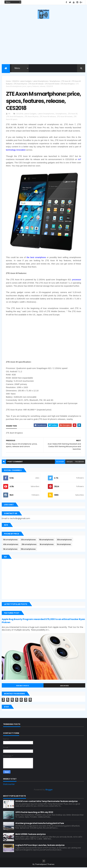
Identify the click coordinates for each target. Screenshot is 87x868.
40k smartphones (11, 545)
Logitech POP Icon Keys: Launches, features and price (40, 846)
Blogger (49, 790)
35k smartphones (28, 550)
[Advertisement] (43, 339)
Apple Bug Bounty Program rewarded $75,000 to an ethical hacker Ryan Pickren (43, 621)
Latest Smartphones (41, 81)
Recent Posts (23, 686)
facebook (80, 462)
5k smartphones (64, 545)
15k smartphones (46, 540)
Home (8, 81)
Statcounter (9, 785)
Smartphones (55, 81)
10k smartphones (10, 540)
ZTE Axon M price (20, 84)
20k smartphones (28, 540)
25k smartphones (29, 545)
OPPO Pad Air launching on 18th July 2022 (34, 813)
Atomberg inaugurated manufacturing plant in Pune (40, 824)
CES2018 (15, 81)
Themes (51, 865)
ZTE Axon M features (15, 117)
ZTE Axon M (66, 81)
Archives (64, 686)
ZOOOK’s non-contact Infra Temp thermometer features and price (46, 802)
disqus (70, 462)
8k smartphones (47, 545)
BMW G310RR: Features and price (30, 835)
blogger (60, 462)
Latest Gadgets (26, 81)
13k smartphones (10, 550)
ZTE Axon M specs (68, 84)
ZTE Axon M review (52, 84)
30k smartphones (64, 540)
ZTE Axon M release (36, 84)
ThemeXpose (41, 865)
